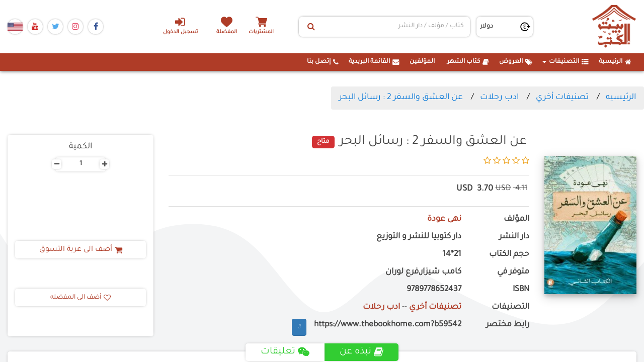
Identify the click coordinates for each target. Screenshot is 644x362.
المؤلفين (422, 62)
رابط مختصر (508, 325)
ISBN (521, 290)
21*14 (452, 255)
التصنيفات (566, 62)
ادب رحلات (499, 98)
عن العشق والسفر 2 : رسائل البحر (401, 98)
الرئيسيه (621, 98)
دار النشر (514, 237)
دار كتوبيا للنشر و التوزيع (419, 237)
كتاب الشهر (468, 62)
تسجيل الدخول (180, 26)
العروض (516, 62)
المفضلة (227, 32)
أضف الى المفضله (80, 298)
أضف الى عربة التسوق (81, 250)
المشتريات (261, 32)
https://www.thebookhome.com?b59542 (388, 325)
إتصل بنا (323, 62)
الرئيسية (615, 62)
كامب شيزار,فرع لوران (423, 272)
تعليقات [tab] (285, 352)
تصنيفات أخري (562, 98)
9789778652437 (434, 290)
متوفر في (513, 272)
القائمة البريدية (374, 62)
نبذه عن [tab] (361, 352)
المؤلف (516, 219)
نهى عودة (444, 219)
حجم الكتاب (509, 255)
